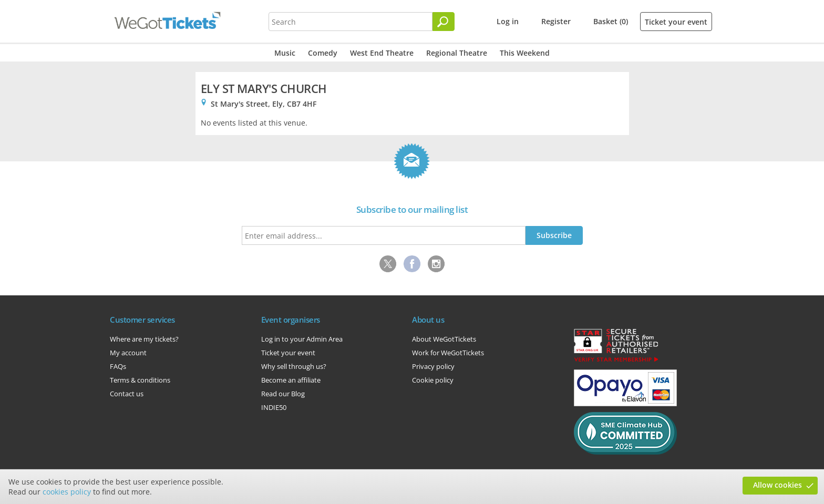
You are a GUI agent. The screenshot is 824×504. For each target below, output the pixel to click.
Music (285, 53)
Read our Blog (283, 394)
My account (128, 353)
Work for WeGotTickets (448, 353)
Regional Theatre (457, 53)
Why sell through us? (294, 366)
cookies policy (67, 492)
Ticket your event (676, 22)
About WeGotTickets (444, 339)
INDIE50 (274, 407)
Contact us (127, 394)
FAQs (118, 366)
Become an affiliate (291, 380)
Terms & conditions (140, 380)
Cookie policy (433, 380)
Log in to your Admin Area (302, 339)
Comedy (323, 53)
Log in (508, 21)
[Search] (444, 22)
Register (556, 21)
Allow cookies (777, 485)
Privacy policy (433, 366)
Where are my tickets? (144, 339)
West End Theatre (382, 53)
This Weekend (525, 53)
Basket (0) (611, 21)
